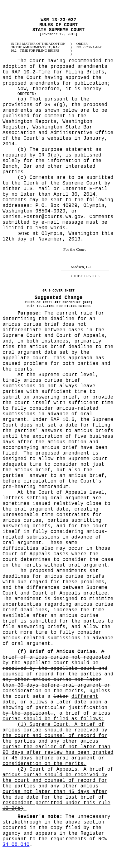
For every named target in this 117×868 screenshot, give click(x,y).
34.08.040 (16, 845)
